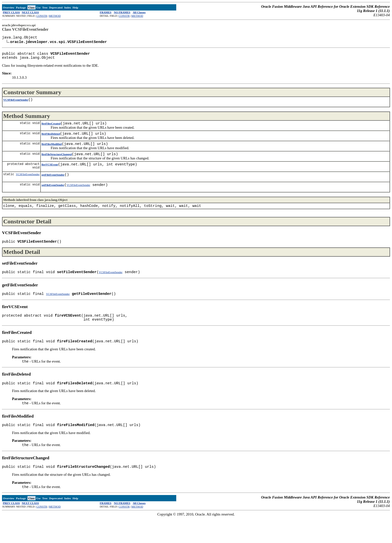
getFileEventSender (53, 185)
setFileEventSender (53, 196)
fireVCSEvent (50, 174)
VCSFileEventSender (16, 104)
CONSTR (42, 16)
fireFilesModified (52, 151)
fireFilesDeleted (51, 140)
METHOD (55, 16)
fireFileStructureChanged (57, 163)
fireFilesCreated (51, 129)
